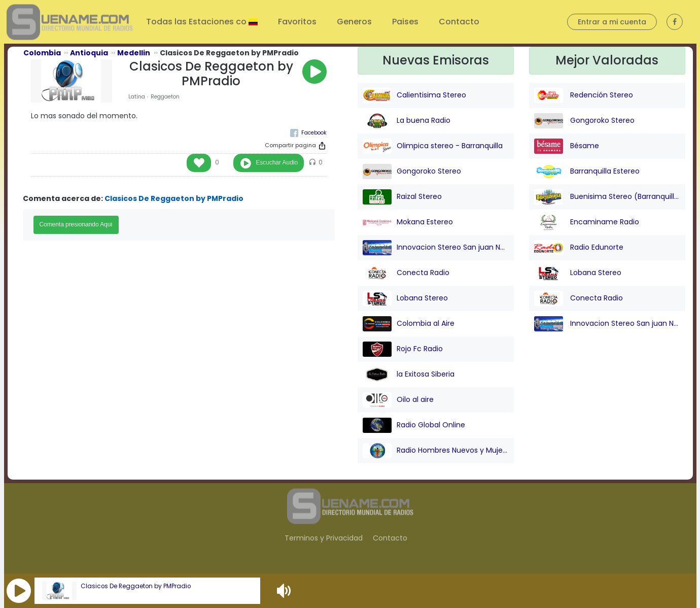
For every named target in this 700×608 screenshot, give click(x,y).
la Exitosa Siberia (409, 375)
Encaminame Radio (587, 222)
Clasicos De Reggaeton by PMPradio (136, 586)
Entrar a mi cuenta (612, 22)
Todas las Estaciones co (197, 22)
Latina (137, 97)
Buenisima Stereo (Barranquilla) (607, 197)
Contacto (459, 22)
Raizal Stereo (402, 197)
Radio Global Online (414, 425)
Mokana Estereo (408, 222)
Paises (405, 22)
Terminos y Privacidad (324, 538)
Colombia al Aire (409, 324)
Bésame (567, 146)
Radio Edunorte (579, 248)
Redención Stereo (584, 95)
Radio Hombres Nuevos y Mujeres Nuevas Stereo (436, 451)
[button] (19, 591)
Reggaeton (165, 97)
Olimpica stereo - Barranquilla (433, 146)
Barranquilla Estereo (587, 172)
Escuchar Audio (277, 162)
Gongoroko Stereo (412, 172)
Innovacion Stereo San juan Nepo (436, 248)
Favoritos (297, 22)
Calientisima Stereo (414, 95)
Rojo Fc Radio (403, 349)
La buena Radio (407, 121)
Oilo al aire (398, 400)
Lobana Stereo (405, 298)
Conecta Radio (406, 273)
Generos (354, 22)
